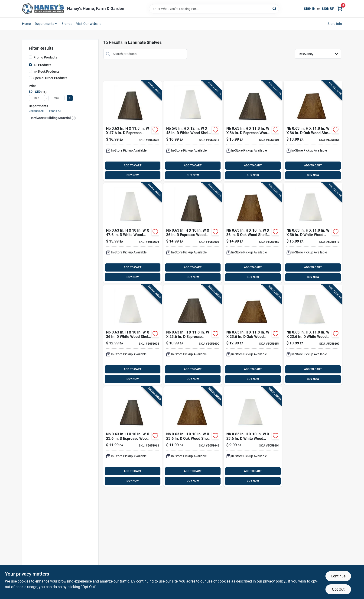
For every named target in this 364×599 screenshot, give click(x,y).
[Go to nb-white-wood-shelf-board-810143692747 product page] (193, 131)
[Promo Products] (30, 57)
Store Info (335, 24)
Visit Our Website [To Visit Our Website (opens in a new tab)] (89, 24)
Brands (67, 24)
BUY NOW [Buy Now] (133, 175)
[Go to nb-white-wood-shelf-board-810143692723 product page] (313, 335)
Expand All (54, 111)
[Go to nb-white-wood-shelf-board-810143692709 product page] (133, 335)
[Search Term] (214, 9)
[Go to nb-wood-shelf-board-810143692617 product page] (193, 437)
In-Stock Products (46, 71)
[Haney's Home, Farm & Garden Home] (43, 9)
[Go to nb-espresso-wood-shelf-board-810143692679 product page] (133, 131)
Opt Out (338, 589)
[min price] (37, 98)
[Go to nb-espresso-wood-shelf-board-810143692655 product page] (193, 335)
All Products (42, 65)
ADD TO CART (133, 165)
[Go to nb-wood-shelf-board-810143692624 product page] (253, 233)
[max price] (56, 98)
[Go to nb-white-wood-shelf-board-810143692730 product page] (313, 233)
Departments (44, 24)
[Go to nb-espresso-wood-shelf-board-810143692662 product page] (253, 131)
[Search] (275, 8)
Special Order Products (50, 78)
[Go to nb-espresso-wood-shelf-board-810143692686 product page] (193, 233)
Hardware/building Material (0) (53, 118)
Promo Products (45, 57)
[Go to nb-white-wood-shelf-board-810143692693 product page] (253, 437)
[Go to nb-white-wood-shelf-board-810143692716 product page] (133, 233)
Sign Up (328, 9)
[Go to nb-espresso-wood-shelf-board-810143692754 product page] (133, 437)
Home (26, 24)
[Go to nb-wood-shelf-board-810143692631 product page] (253, 335)
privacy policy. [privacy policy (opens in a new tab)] (275, 581)
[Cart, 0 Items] (340, 9)
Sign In (310, 9)
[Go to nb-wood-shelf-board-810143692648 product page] (313, 131)
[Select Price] (70, 98)
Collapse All (36, 111)
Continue (338, 576)
